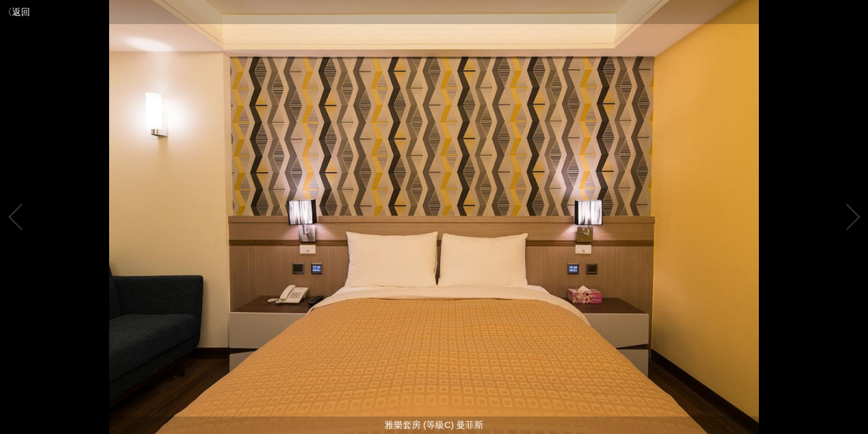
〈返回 (17, 12)
